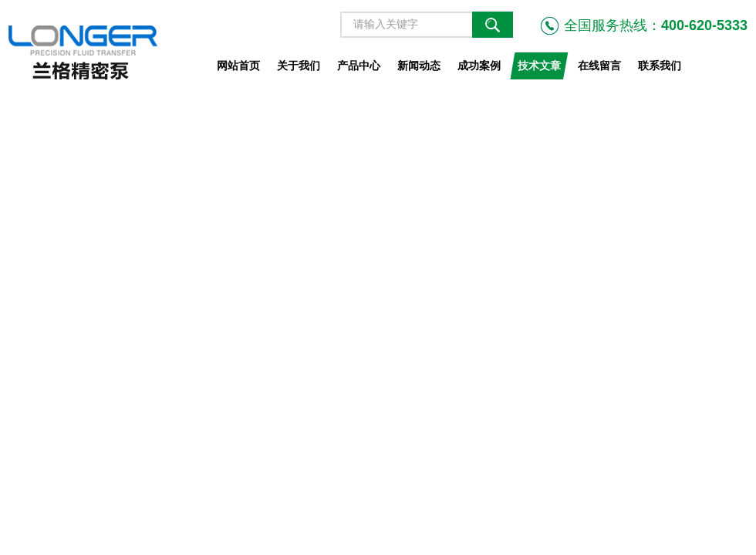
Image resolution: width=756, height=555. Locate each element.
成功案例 (479, 66)
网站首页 (238, 66)
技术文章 (539, 66)
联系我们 (660, 66)
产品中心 (359, 66)
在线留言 (599, 66)
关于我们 (299, 66)
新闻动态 (419, 66)
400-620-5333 (704, 25)
